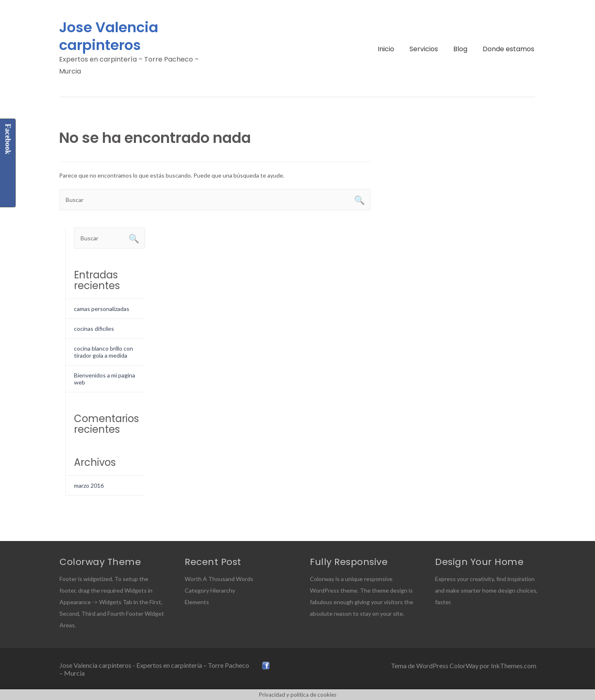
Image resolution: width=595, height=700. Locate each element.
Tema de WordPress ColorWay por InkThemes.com (464, 666)
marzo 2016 (89, 485)
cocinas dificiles (94, 329)
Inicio (386, 49)
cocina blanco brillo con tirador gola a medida (104, 352)
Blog (460, 49)
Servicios (424, 49)
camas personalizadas (102, 309)
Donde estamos (508, 49)
